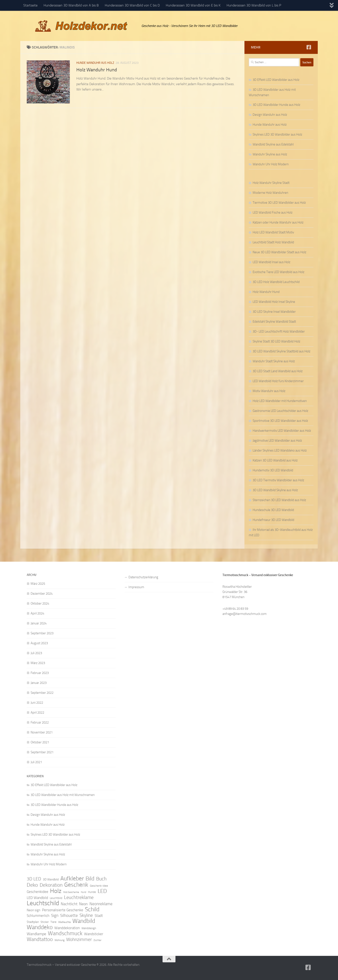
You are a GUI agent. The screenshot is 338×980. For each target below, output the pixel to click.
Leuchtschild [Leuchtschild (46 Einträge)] (43, 903)
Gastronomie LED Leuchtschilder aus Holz (280, 411)
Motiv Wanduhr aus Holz (269, 391)
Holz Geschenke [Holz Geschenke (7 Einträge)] (71, 892)
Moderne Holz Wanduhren (270, 193)
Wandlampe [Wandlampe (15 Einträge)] (36, 934)
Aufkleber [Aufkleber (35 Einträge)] (72, 878)
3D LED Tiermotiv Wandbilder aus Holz (278, 480)
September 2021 (42, 752)
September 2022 (42, 693)
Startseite (30, 5)
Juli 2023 (36, 653)
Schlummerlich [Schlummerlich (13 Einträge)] (38, 916)
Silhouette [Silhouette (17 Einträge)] (69, 915)
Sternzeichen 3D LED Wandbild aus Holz (279, 500)
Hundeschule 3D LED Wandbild (273, 510)
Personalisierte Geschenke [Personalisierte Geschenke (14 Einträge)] (63, 910)
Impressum (136, 587)
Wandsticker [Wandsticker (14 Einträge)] (94, 934)
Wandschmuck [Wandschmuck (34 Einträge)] (65, 933)
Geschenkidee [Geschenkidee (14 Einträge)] (38, 892)
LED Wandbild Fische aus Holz (273, 213)
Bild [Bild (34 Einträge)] (90, 879)
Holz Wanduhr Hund (97, 70)
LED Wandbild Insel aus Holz (271, 262)
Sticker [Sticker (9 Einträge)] (45, 922)
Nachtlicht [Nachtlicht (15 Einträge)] (69, 904)
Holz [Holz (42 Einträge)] (56, 891)
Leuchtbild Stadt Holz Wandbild (273, 242)
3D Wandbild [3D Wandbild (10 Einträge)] (51, 879)
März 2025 (38, 584)
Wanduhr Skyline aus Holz (270, 154)
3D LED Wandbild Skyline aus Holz (275, 490)
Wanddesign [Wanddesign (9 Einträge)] (89, 928)
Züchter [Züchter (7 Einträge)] (98, 940)
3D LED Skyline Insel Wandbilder (274, 312)
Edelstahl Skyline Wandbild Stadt (274, 322)
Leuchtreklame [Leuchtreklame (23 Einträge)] (79, 897)
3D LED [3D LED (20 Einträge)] (34, 879)
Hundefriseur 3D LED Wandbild (273, 520)
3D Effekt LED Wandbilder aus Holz (276, 80)
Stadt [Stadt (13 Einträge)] (99, 916)
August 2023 (39, 643)
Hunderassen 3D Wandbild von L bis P (254, 5)
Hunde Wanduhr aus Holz (95, 63)
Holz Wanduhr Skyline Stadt (271, 183)
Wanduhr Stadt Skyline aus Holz (274, 361)
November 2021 (42, 732)
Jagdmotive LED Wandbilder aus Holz (277, 441)
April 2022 (37, 713)
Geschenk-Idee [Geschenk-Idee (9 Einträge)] (99, 886)
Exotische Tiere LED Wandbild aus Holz (279, 272)
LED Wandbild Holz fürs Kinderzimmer (278, 381)
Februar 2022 (40, 722)
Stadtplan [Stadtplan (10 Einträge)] (33, 922)
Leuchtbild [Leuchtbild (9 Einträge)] (56, 898)
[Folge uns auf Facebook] (309, 47)
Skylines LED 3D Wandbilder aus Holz (277, 134)
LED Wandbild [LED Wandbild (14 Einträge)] (37, 898)
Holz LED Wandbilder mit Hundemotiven (280, 401)
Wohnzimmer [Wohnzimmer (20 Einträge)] (79, 939)
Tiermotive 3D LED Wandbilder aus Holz (279, 203)
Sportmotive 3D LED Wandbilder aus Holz (280, 421)
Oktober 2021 (40, 742)
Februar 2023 (40, 673)
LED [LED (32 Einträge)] (102, 891)
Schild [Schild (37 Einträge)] (92, 909)
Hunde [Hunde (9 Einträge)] (92, 892)
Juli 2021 (36, 762)
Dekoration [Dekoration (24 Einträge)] (51, 885)
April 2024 (37, 613)
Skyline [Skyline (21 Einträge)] (86, 915)
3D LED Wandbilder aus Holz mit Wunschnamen (63, 795)
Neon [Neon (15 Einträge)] (83, 904)
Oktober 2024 (40, 603)
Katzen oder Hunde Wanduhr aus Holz (278, 222)
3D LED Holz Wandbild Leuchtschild (276, 282)
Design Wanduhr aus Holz (270, 115)
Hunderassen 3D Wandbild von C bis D (132, 5)
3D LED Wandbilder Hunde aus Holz (276, 105)
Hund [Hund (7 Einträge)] (84, 892)
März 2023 (38, 663)
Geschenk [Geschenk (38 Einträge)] (76, 885)
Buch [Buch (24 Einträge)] (101, 879)
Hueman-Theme (85, 971)
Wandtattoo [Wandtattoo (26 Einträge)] (40, 939)
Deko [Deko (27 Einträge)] (32, 885)
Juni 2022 (37, 703)
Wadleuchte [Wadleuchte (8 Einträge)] (64, 922)
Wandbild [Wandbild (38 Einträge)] (84, 921)
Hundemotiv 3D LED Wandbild (273, 470)
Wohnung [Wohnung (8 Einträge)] (59, 940)
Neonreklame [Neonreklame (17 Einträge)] (101, 904)
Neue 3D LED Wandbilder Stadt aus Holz (279, 252)
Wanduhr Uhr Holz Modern (271, 164)
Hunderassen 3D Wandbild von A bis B (71, 5)
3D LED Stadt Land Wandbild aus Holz (278, 371)
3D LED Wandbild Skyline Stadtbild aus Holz (282, 351)
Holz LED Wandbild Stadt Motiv (273, 232)
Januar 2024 (39, 623)
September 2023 (42, 633)
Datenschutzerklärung (143, 577)
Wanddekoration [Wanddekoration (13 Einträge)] (67, 928)
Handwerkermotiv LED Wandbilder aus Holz (282, 431)
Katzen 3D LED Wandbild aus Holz (275, 460)
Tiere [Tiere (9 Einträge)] (53, 922)
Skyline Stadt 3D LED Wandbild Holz (276, 341)
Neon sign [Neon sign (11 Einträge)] (34, 910)
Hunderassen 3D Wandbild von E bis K (193, 5)
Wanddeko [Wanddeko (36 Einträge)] (40, 927)
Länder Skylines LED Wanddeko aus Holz (280, 450)
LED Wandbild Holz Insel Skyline (274, 302)
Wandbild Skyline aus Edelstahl (273, 144)
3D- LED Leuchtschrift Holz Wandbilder (279, 331)
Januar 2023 (39, 683)
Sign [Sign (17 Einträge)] (55, 915)
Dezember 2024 (42, 594)
